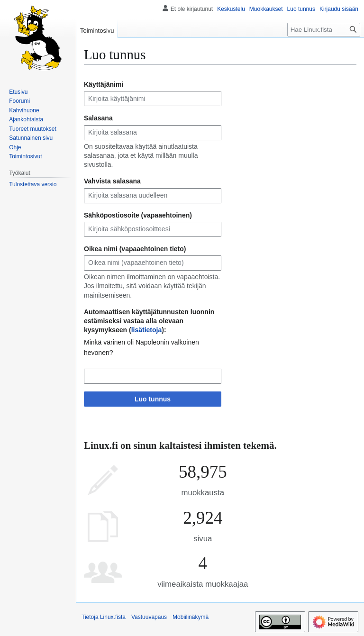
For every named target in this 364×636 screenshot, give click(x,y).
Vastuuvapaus (149, 617)
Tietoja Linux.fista (104, 617)
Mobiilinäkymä (191, 617)
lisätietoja (147, 330)
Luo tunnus (153, 399)
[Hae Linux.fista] (324, 30)
